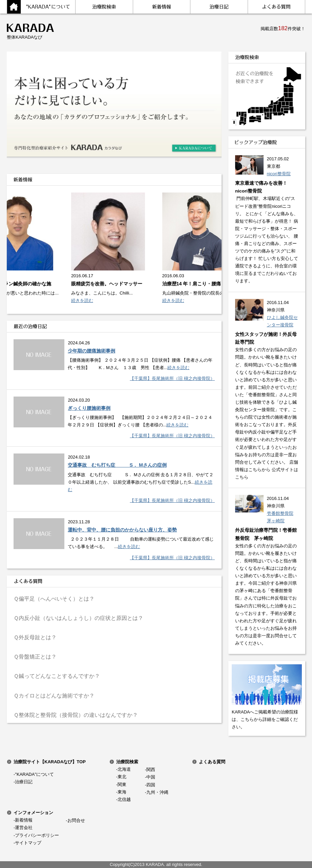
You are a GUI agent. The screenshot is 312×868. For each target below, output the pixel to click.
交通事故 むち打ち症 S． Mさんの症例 (117, 465)
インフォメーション (33, 813)
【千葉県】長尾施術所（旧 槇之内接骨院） (172, 378)
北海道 (124, 769)
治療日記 (24, 782)
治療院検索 (127, 762)
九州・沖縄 (157, 792)
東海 (122, 792)
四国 (151, 785)
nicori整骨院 (279, 174)
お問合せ (76, 820)
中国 (151, 777)
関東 (122, 784)
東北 (122, 777)
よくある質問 (212, 762)
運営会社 (24, 827)
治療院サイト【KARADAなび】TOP (50, 762)
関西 (151, 770)
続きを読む (84, 300)
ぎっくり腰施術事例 (89, 408)
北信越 (124, 799)
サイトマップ (28, 843)
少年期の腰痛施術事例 (91, 351)
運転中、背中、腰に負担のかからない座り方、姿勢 (122, 530)
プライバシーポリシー (37, 835)
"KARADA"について (34, 774)
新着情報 (24, 820)
